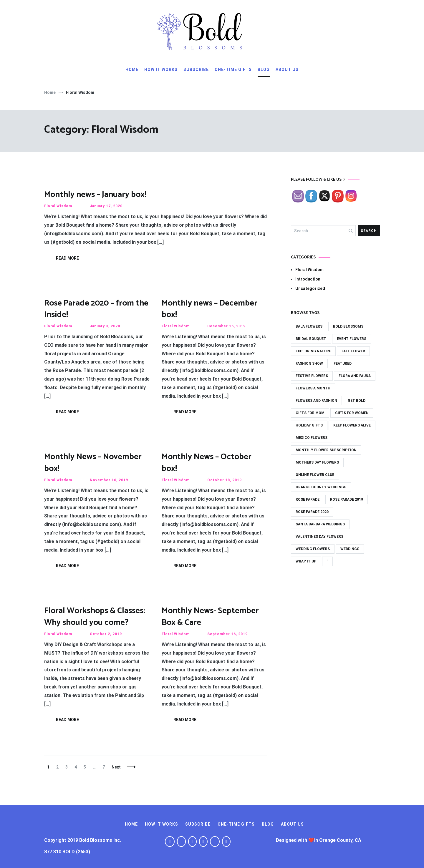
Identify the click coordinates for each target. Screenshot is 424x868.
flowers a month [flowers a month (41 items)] (313, 388)
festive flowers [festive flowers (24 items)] (312, 376)
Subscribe (196, 69)
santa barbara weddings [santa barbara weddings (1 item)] (320, 524)
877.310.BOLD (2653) (67, 852)
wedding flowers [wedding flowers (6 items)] (313, 549)
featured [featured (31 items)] (343, 364)
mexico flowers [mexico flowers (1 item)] (312, 438)
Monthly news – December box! (209, 309)
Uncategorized (310, 288)
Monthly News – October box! (207, 463)
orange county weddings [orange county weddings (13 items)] (321, 487)
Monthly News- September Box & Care (210, 616)
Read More (67, 258)
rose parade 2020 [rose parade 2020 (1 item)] (312, 512)
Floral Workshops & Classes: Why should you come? (95, 616)
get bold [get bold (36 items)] (357, 401)
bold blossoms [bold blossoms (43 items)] (348, 326)
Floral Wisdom (58, 206)
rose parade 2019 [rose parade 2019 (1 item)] (347, 499)
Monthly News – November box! (93, 463)
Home (132, 69)
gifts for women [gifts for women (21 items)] (352, 413)
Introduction (308, 279)
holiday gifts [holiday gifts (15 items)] (309, 425)
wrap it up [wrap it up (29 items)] (306, 561)
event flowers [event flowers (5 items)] (352, 339)
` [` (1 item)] (327, 561)
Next (116, 767)
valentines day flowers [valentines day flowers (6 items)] (319, 537)
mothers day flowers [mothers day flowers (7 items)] (317, 462)
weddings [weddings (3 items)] (350, 549)
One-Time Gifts (233, 69)
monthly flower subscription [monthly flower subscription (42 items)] (326, 450)
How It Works (161, 69)
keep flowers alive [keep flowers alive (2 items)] (352, 425)
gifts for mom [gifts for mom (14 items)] (310, 413)
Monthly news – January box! (95, 195)
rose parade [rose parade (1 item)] (308, 499)
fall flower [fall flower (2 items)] (353, 351)
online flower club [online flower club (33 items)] (315, 475)
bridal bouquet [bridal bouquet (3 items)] (311, 339)
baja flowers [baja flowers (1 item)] (309, 326)
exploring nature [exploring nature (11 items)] (313, 351)
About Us (287, 69)
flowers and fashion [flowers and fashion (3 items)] (316, 401)
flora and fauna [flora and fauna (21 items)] (355, 376)
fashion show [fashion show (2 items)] (309, 364)
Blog (264, 69)
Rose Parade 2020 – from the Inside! (96, 309)
